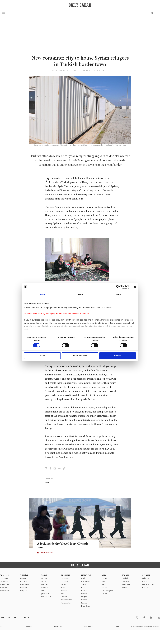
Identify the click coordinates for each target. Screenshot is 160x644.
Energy (63, 584)
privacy (29, 626)
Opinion (147, 575)
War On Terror (5, 584)
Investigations (25, 584)
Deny (42, 356)
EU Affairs (4, 587)
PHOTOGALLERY (47, 553)
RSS (117, 626)
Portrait (104, 587)
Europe (43, 581)
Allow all (118, 356)
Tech (63, 594)
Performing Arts (107, 591)
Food (83, 587)
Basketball (126, 581)
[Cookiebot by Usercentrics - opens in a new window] (118, 287)
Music (104, 581)
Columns (145, 578)
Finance (64, 587)
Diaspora (24, 591)
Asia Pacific (45, 587)
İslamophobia (46, 597)
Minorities (24, 587)
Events (104, 584)
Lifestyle (86, 575)
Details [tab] (80, 294)
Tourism (64, 591)
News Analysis (5, 591)
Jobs (2, 626)
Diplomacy (4, 578)
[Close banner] (135, 287)
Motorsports (127, 584)
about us (58, 626)
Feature (84, 603)
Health (84, 578)
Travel (84, 584)
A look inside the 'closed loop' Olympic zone (64, 546)
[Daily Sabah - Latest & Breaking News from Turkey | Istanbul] (80, 5)
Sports (126, 575)
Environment (86, 581)
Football (125, 578)
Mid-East (44, 578)
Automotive (65, 578)
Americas (44, 584)
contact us (89, 626)
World (44, 575)
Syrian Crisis (45, 594)
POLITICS (4, 575)
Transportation (67, 600)
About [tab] (119, 294)
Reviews (104, 594)
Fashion (84, 591)
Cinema (104, 578)
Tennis (124, 587)
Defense (64, 597)
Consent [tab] (42, 294)
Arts (104, 575)
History (84, 600)
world (48, 482)
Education (24, 581)
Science (84, 594)
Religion (84, 597)
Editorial (145, 587)
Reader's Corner (148, 584)
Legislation (4, 581)
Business (66, 575)
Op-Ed (145, 581)
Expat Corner (86, 606)
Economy (64, 581)
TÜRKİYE (24, 575)
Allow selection (80, 356)
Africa (43, 591)
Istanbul (23, 578)
